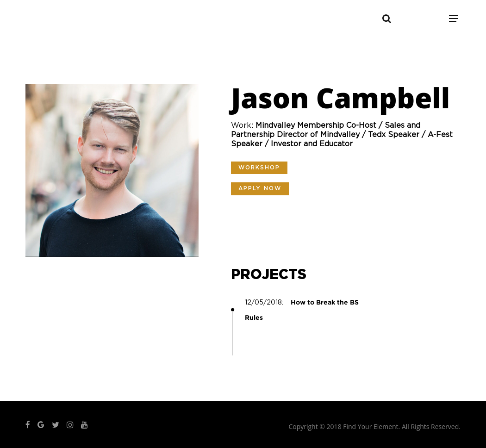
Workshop (259, 168)
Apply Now (260, 188)
